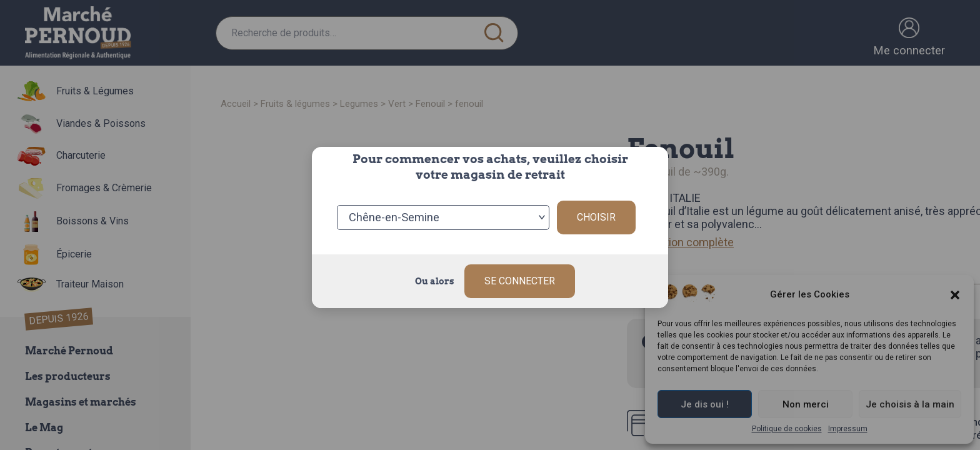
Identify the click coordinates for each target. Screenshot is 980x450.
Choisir (596, 217)
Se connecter (520, 281)
